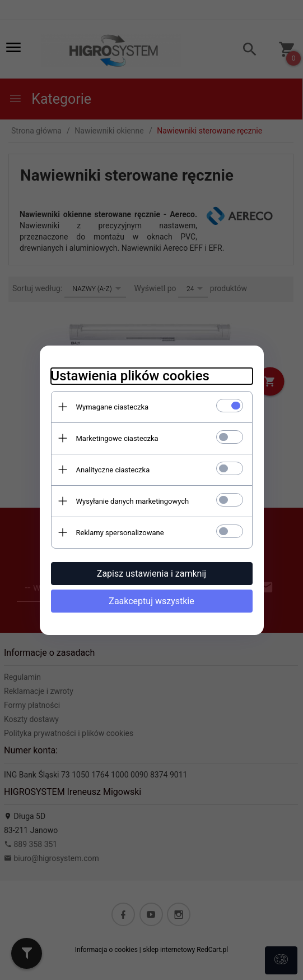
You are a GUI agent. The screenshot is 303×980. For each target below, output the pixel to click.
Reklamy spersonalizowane (120, 533)
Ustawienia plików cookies (130, 376)
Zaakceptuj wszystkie (151, 601)
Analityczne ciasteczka (113, 470)
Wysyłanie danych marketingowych (133, 501)
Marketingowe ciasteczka (117, 438)
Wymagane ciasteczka (113, 407)
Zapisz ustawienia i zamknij (151, 574)
